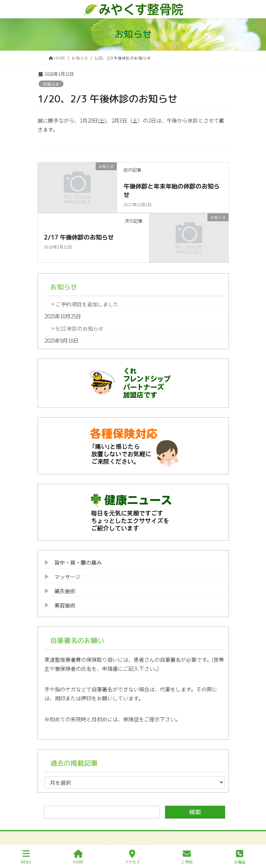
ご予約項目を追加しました (87, 304)
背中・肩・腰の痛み (78, 562)
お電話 (240, 857)
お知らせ (51, 84)
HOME (78, 857)
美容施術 (65, 605)
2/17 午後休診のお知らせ (79, 237)
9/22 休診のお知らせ (80, 328)
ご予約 (187, 857)
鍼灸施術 (65, 591)
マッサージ (68, 577)
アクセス (132, 857)
